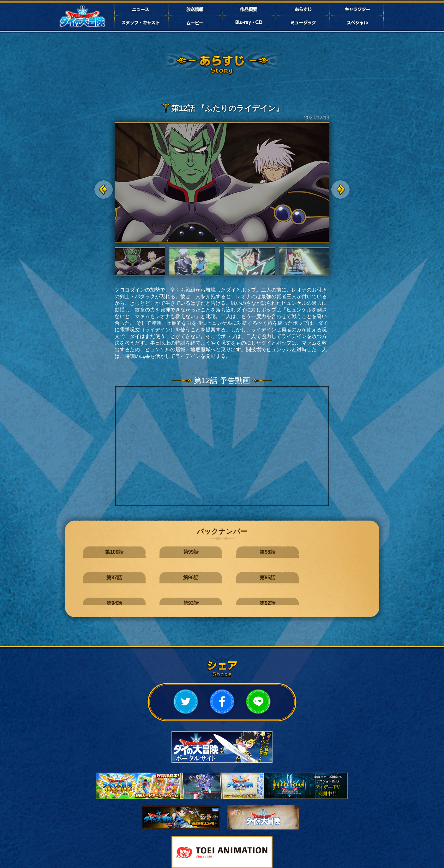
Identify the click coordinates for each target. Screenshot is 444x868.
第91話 (246, 573)
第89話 (343, 573)
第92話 (197, 573)
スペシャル (357, 23)
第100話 (100, 552)
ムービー (195, 23)
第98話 (197, 552)
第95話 (343, 552)
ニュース (141, 9)
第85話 (246, 594)
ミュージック (303, 23)
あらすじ (303, 9)
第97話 (246, 552)
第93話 (149, 573)
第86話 (197, 594)
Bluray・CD (249, 23)
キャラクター (357, 9)
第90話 (295, 573)
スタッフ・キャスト (141, 23)
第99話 (149, 552)
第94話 (100, 573)
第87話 (149, 594)
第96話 (295, 552)
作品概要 (249, 9)
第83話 (343, 594)
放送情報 (195, 9)
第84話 (295, 594)
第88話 (100, 594)
